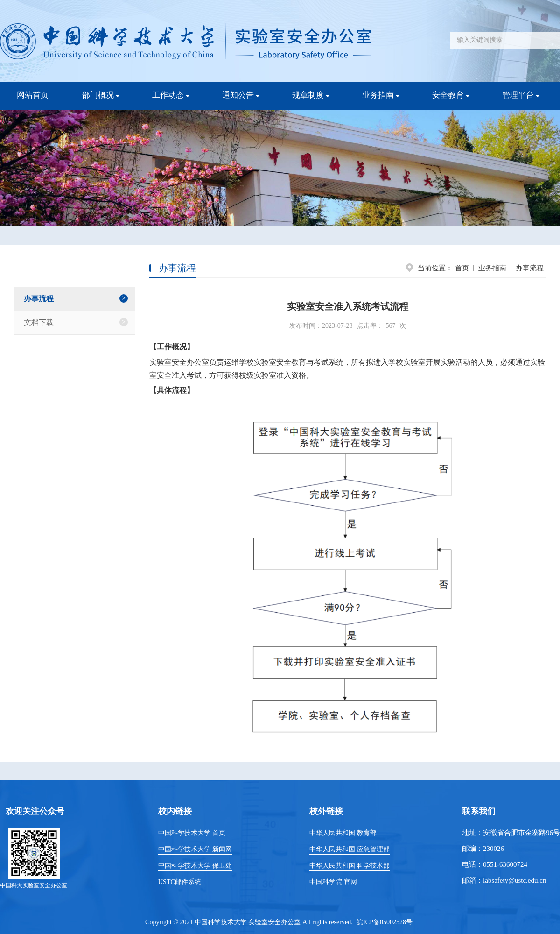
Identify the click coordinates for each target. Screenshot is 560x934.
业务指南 (492, 268)
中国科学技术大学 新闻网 (195, 849)
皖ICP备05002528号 (385, 922)
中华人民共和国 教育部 (343, 833)
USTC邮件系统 (180, 882)
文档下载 (39, 322)
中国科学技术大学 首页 (192, 833)
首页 (462, 268)
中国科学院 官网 (333, 882)
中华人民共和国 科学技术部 (350, 866)
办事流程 (530, 268)
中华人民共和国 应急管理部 (350, 849)
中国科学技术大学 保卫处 (195, 866)
